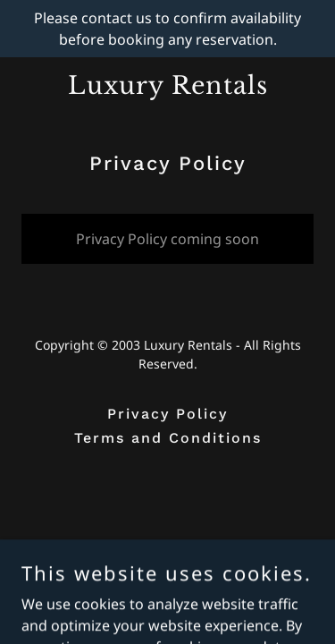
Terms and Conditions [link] (168, 438)
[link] (167, 89)
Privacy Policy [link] (167, 414)
